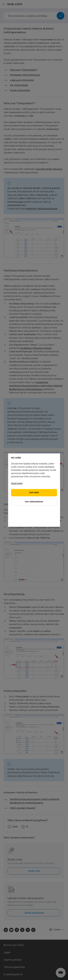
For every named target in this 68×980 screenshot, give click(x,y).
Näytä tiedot (17, 483)
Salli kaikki (34, 493)
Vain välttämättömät (34, 502)
